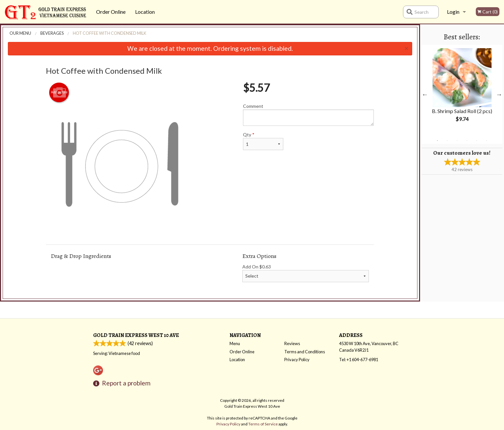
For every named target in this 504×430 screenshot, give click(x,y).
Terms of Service (263, 424)
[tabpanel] (462, 90)
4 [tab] (467, 141)
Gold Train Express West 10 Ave (136, 335)
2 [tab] (447, 141)
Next (499, 94)
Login (453, 12)
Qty (263, 141)
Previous (425, 94)
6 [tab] (487, 141)
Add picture (59, 92)
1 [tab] (437, 141)
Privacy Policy (297, 360)
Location (145, 12)
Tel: (359, 360)
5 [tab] (477, 141)
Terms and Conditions (305, 352)
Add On (306, 273)
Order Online (111, 12)
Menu (235, 343)
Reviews (292, 343)
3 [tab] (457, 141)
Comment (308, 115)
